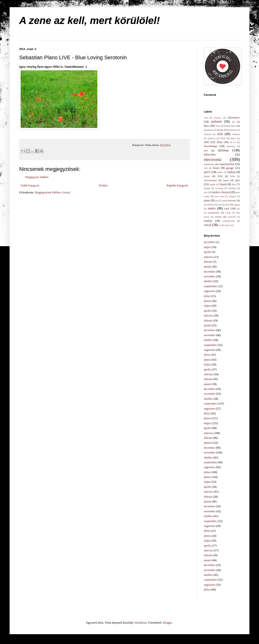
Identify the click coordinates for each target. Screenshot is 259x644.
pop (217, 200)
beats (218, 126)
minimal (232, 188)
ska (238, 209)
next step (219, 196)
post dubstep (229, 200)
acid (206, 118)
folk (206, 168)
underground (229, 221)
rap (219, 205)
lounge (207, 188)
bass (206, 126)
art (233, 122)
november (210, 276)
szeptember (210, 286)
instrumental (210, 180)
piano (207, 200)
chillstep (236, 134)
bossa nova (230, 126)
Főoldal (103, 185)
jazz (238, 180)
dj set (233, 142)
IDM (220, 176)
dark (206, 142)
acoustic (218, 118)
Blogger (168, 623)
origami (232, 196)
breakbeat (208, 130)
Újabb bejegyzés (30, 185)
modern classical (221, 192)
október (208, 281)
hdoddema (141, 623)
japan (226, 180)
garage (230, 168)
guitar (220, 172)
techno (218, 217)
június (207, 301)
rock (227, 209)
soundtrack (214, 213)
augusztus (209, 291)
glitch (207, 172)
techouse (232, 217)
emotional (209, 164)
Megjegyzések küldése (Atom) (52, 192)
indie (233, 176)
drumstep (231, 146)
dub (206, 150)
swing (228, 213)
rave (227, 204)
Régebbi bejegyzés (177, 185)
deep (220, 142)
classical (212, 138)
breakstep (232, 130)
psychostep (209, 205)
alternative (234, 118)
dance (233, 138)
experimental (227, 164)
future (216, 168)
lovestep (219, 188)
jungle (212, 184)
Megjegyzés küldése (37, 177)
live (234, 184)
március (208, 257)
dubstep (223, 150)
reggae (237, 205)
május (207, 247)
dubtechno (210, 155)
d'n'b (223, 138)
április (207, 252)
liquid (223, 184)
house (207, 176)
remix (212, 208)
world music (224, 225)
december (209, 242)
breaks (220, 130)
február (208, 262)
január (207, 267)
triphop (208, 221)
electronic (213, 159)
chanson (208, 134)
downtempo (211, 146)
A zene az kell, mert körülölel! (90, 21)
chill (220, 134)
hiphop (231, 172)
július (207, 296)
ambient (216, 121)
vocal (208, 225)
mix (206, 192)
